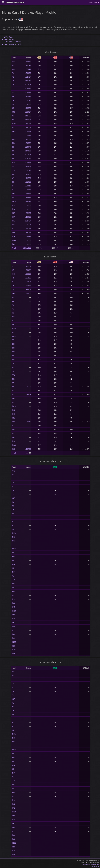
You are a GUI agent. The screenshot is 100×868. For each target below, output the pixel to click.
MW (13, 104)
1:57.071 (28, 69)
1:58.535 (28, 240)
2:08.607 (28, 112)
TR (13, 73)
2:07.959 (28, 89)
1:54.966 (28, 104)
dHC (13, 213)
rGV (13, 178)
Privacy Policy (95, 864)
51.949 (28, 422)
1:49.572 (28, 65)
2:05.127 (28, 170)
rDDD (14, 139)
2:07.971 (28, 162)
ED (13, 100)
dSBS (14, 240)
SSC (13, 69)
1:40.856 (28, 286)
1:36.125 (28, 274)
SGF (13, 89)
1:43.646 (28, 61)
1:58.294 (28, 232)
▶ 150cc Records (9, 37)
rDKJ (13, 151)
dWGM (14, 201)
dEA (13, 190)
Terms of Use (86, 864)
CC (13, 108)
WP (13, 65)
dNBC (14, 232)
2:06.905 (28, 213)
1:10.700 (28, 449)
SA (13, 92)
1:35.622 (28, 289)
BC (13, 116)
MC (13, 77)
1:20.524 (28, 282)
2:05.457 (28, 155)
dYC (13, 186)
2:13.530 (28, 108)
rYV (13, 166)
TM (13, 85)
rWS (13, 155)
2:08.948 (28, 100)
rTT (13, 135)
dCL (13, 221)
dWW (14, 225)
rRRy (13, 147)
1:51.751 (28, 229)
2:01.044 (28, 131)
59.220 (28, 387)
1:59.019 (28, 186)
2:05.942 (28, 209)
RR (13, 120)
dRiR (13, 236)
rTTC (13, 170)
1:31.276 (28, 124)
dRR (13, 205)
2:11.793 (28, 178)
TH (13, 81)
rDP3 (13, 143)
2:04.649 (28, 147)
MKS (13, 61)
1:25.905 (28, 278)
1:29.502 (28, 143)
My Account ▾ (94, 2)
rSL (13, 159)
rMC (13, 127)
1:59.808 (28, 73)
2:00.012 (28, 135)
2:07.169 (28, 159)
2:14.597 (28, 201)
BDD (13, 112)
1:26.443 (28, 394)
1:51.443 (28, 190)
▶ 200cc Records (9, 39)
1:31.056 (28, 182)
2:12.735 (28, 116)
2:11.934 (28, 120)
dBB (13, 244)
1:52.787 (28, 77)
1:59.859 (28, 197)
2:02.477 (28, 221)
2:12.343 (28, 81)
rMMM (14, 124)
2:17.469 (28, 166)
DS (13, 96)
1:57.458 (28, 194)
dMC (13, 197)
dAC (13, 229)
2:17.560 (28, 151)
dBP (13, 217)
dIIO (13, 209)
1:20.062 (28, 270)
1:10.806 (28, 217)
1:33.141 (28, 127)
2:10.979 (28, 96)
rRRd (14, 182)
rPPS (14, 174)
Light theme (95, 866)
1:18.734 (28, 266)
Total (14, 248)
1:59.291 (28, 225)
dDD (13, 194)
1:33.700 (28, 244)
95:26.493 (27, 248)
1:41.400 (28, 293)
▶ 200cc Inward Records (12, 44)
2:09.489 (28, 92)
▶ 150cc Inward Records (12, 42)
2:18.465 (28, 139)
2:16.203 (28, 174)
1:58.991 (28, 236)
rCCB (14, 131)
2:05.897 (28, 85)
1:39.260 (28, 205)
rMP (13, 162)
